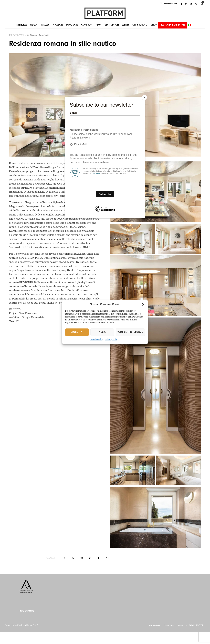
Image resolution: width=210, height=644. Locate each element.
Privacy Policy (112, 340)
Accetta (77, 332)
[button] (143, 304)
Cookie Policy (96, 340)
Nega (102, 332)
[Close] (144, 97)
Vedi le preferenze (130, 332)
